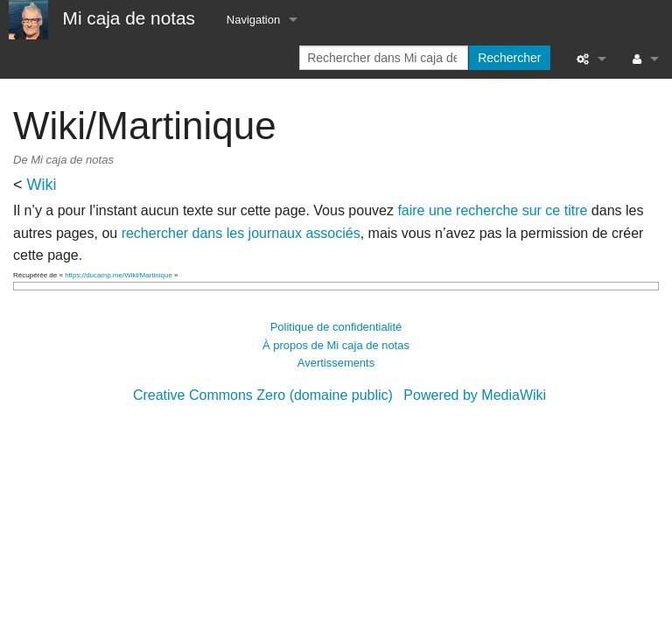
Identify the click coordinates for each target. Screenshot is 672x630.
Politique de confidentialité (336, 327)
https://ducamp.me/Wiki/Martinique (119, 275)
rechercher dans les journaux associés (241, 233)
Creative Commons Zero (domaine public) (263, 395)
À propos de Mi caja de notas (336, 345)
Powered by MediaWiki (475, 395)
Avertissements (336, 363)
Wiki (42, 185)
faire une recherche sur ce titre (492, 210)
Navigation (253, 20)
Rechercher (509, 58)
